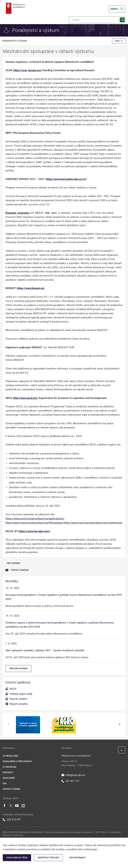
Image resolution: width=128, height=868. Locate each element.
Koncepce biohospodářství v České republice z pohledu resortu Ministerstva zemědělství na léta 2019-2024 (64, 597)
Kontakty (8, 772)
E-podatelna (10, 767)
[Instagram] (23, 806)
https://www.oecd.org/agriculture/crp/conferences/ (93, 523)
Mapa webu (9, 778)
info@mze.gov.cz (73, 775)
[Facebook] (4, 806)
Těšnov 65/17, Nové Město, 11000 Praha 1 (77, 763)
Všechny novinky (19, 669)
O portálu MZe (11, 756)
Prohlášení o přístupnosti (17, 761)
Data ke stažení (18, 699)
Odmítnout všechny (48, 858)
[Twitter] (11, 806)
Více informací (77, 858)
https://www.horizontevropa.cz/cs (66, 179)
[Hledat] (97, 20)
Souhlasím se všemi (17, 858)
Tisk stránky (13, 563)
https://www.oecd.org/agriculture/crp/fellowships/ (34, 523)
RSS (5, 784)
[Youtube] (17, 806)
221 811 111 (70, 781)
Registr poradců (19, 704)
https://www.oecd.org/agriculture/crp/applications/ (35, 519)
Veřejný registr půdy (21, 694)
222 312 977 (12, 820)
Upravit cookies (12, 789)
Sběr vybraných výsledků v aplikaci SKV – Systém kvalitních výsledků (45, 650)
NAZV (13, 689)
